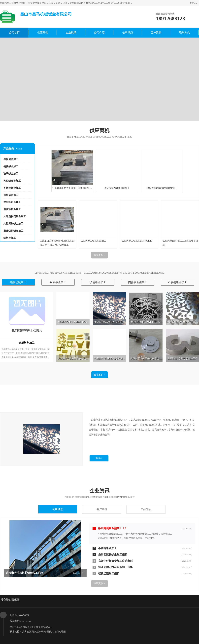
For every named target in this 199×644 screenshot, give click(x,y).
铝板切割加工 (11, 159)
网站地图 (61, 632)
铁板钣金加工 (11, 195)
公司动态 (128, 32)
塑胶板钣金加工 (12, 209)
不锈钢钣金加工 (12, 188)
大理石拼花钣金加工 (15, 216)
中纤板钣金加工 (12, 202)
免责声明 (39, 632)
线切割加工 (10, 238)
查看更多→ (99, 255)
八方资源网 (28, 632)
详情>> (99, 458)
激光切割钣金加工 (13, 231)
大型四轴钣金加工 (13, 224)
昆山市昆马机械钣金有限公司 (24, 627)
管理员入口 (50, 632)
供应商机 (43, 32)
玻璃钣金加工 (11, 174)
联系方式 (184, 32)
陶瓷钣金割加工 (12, 181)
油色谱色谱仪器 (10, 600)
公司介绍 (99, 32)
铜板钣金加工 (11, 166)
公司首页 (14, 32)
